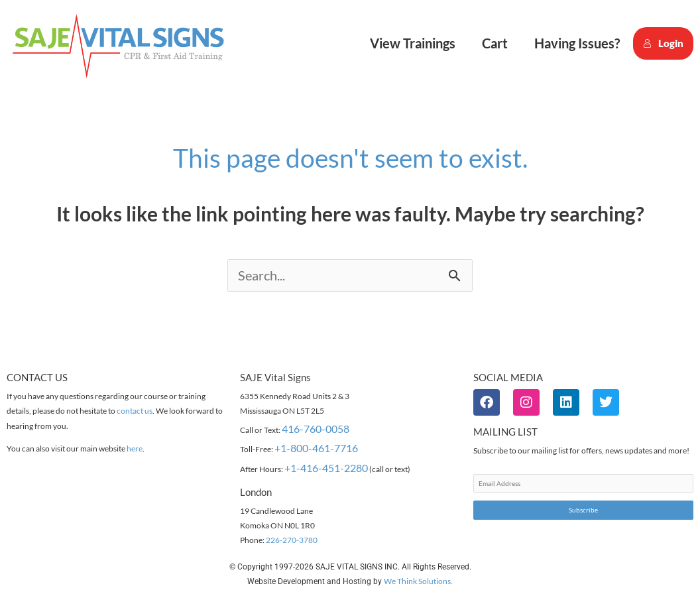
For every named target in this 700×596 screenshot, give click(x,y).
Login (663, 43)
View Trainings (413, 43)
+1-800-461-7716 (316, 448)
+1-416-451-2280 (326, 468)
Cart (495, 43)
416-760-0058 (316, 429)
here (135, 449)
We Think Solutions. (418, 582)
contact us (135, 411)
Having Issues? (577, 43)
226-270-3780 (292, 541)
